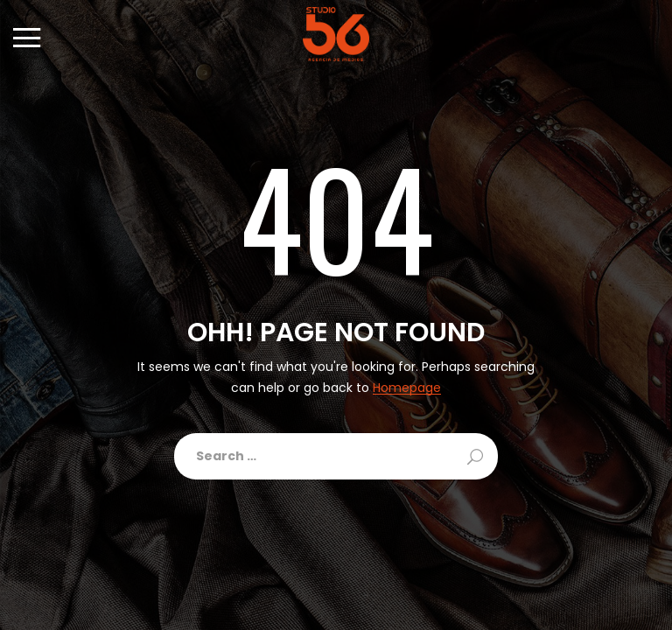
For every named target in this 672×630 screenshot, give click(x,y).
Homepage (407, 388)
